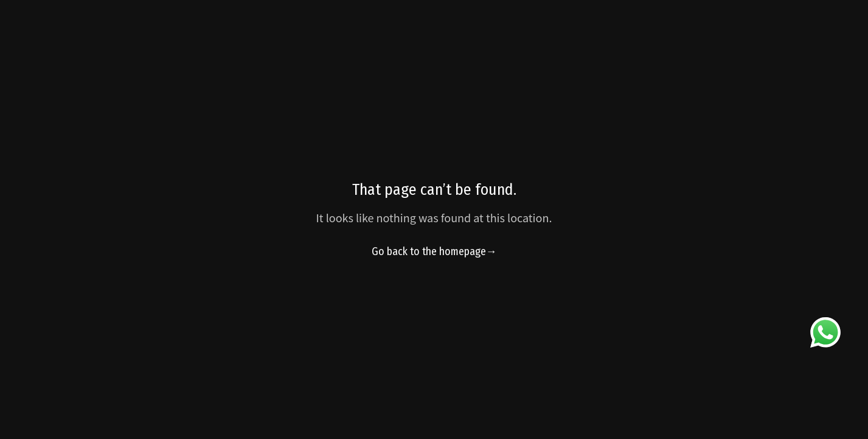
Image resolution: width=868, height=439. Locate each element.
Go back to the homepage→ (434, 251)
